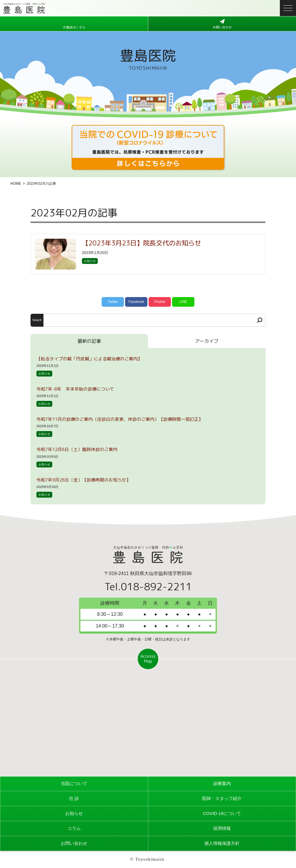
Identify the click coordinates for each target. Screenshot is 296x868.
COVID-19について (222, 813)
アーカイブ (207, 341)
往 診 (74, 798)
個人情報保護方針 (222, 843)
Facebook (136, 302)
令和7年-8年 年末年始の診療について (75, 389)
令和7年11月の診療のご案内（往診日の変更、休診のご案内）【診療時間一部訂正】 (120, 419)
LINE (183, 302)
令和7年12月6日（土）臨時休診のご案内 (77, 449)
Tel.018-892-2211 (148, 587)
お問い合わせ (74, 843)
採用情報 (222, 828)
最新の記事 (89, 341)
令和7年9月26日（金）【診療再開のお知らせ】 (84, 480)
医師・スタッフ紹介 (222, 798)
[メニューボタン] (288, 8)
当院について (74, 783)
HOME (16, 184)
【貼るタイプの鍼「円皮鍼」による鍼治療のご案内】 (89, 359)
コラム (74, 828)
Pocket (160, 302)
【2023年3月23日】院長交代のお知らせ (142, 243)
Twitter (113, 302)
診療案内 (222, 783)
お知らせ (90, 261)
